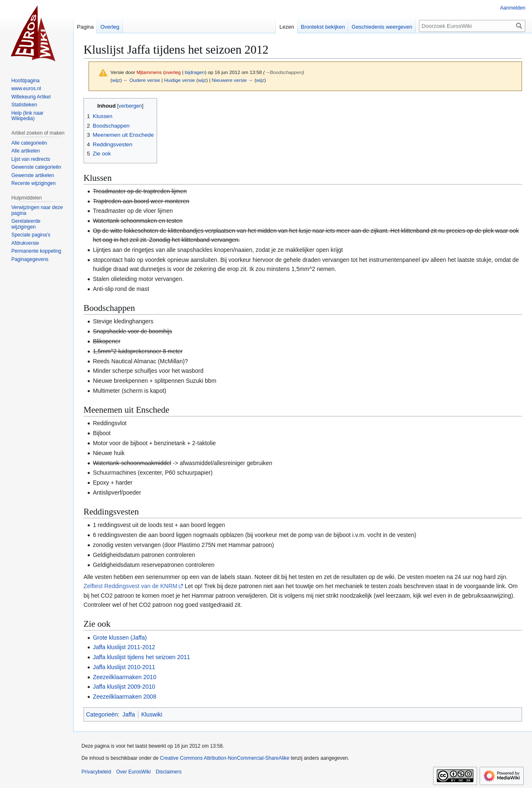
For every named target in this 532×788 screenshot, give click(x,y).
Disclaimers (169, 772)
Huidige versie (180, 80)
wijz (116, 80)
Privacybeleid (96, 772)
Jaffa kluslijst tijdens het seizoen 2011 (141, 657)
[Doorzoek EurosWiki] (472, 26)
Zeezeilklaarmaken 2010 (124, 677)
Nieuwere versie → (233, 80)
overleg (173, 72)
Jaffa (129, 714)
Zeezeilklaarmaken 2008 (124, 697)
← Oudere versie (142, 80)
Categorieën (102, 714)
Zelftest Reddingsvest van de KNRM (131, 586)
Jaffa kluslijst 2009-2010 (124, 687)
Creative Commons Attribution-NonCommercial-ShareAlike (225, 758)
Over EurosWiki (133, 772)
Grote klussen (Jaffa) (120, 638)
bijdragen (195, 72)
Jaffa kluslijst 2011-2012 (124, 647)
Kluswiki (152, 714)
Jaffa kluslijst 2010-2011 (124, 667)
